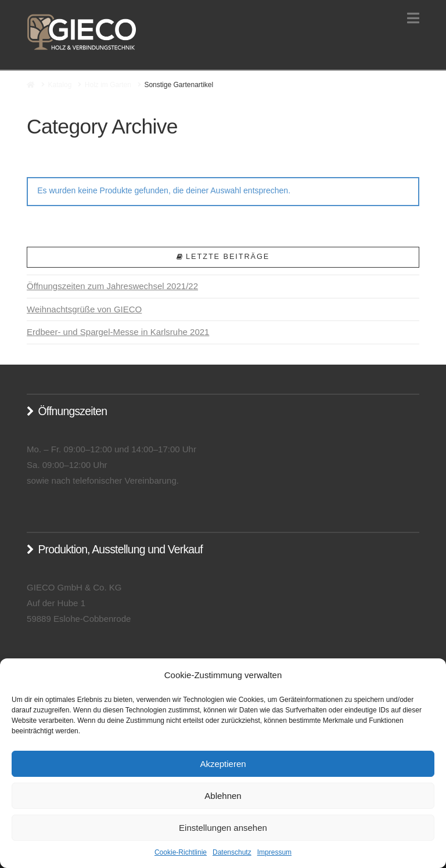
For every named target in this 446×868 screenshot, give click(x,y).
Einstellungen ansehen (223, 828)
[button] (413, 18)
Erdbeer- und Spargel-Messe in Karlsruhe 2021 (118, 332)
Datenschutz (232, 852)
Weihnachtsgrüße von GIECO (84, 309)
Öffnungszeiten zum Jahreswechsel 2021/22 (112, 286)
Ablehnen (223, 796)
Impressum (274, 852)
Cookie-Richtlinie (181, 852)
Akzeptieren (223, 764)
